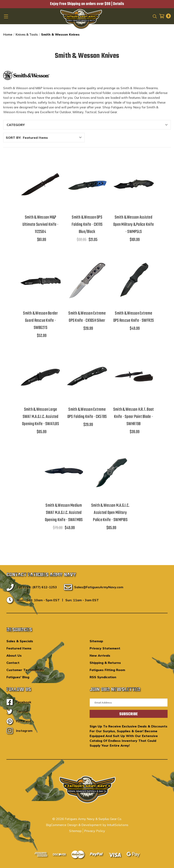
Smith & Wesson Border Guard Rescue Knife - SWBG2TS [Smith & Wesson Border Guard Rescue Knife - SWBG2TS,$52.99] (40, 321)
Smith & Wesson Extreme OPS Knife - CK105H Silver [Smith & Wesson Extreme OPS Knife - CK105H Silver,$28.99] (87, 317)
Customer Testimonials (25, 670)
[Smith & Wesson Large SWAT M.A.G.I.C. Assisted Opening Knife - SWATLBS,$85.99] (40, 376)
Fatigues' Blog (18, 677)
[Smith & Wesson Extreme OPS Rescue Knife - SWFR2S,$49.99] (134, 280)
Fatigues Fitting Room (107, 670)
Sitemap (96, 641)
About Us (14, 655)
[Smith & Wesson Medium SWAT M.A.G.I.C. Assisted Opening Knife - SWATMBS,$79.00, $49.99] (64, 472)
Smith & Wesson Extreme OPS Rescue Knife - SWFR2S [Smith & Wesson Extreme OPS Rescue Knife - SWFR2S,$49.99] (134, 317)
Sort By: (13, 138)
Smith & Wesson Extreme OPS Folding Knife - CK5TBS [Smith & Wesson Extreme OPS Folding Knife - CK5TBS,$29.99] (87, 413)
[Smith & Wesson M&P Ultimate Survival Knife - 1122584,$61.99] (40, 184)
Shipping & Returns (105, 663)
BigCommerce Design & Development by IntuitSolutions (87, 825)
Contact (13, 663)
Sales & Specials (20, 641)
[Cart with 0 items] (164, 16)
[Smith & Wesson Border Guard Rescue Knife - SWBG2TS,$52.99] (40, 280)
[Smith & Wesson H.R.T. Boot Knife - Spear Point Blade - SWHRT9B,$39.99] (134, 376)
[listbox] (53, 138)
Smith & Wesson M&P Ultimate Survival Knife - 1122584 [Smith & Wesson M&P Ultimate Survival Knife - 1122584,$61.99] (40, 225)
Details (119, 4)
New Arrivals (100, 655)
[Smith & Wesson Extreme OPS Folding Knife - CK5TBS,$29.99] (87, 376)
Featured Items (19, 648)
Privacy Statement (105, 648)
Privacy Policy (95, 831)
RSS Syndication (103, 677)
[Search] (154, 16)
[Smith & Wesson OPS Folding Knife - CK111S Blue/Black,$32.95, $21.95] (87, 184)
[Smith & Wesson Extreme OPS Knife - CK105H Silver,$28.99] (87, 280)
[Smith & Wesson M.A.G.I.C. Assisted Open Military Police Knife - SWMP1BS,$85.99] (110, 472)
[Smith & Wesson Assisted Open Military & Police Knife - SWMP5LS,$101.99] (134, 184)
